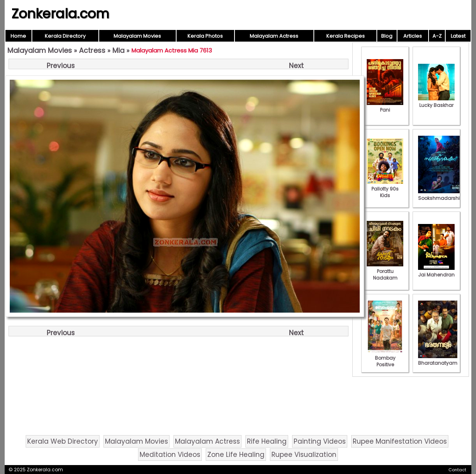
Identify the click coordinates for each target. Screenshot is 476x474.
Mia (118, 50)
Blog (387, 36)
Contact (457, 470)
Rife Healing (267, 441)
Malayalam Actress (274, 36)
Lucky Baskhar (436, 102)
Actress (92, 50)
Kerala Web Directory (63, 441)
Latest (458, 36)
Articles (413, 36)
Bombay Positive (385, 358)
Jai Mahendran (436, 271)
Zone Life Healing (236, 455)
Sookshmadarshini (441, 195)
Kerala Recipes (346, 36)
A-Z (437, 36)
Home (18, 36)
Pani (385, 107)
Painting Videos (320, 441)
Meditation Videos (170, 455)
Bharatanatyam (438, 360)
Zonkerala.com (60, 14)
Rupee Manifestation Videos (400, 441)
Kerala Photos (205, 36)
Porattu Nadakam (385, 271)
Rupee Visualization (304, 455)
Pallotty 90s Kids (385, 189)
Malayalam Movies (137, 36)
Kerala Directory (65, 36)
